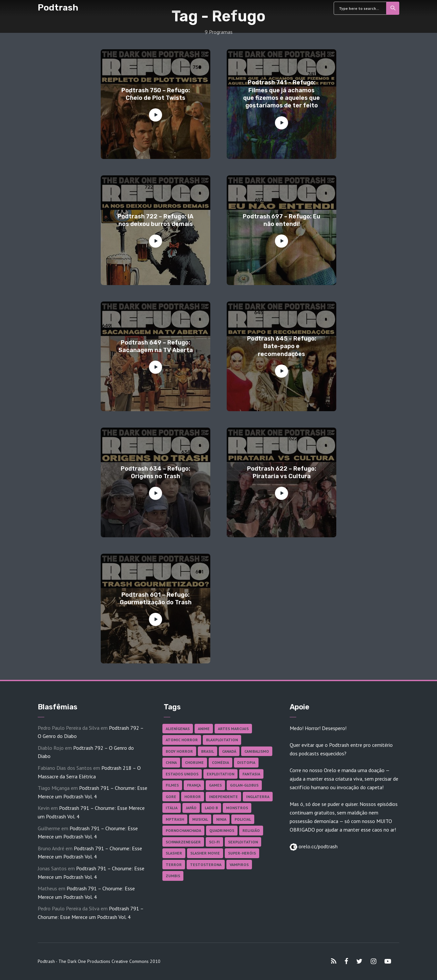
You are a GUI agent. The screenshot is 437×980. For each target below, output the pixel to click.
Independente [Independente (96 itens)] (223, 797)
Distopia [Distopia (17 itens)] (246, 762)
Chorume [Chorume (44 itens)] (194, 762)
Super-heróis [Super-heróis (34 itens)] (242, 853)
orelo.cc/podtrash (317, 846)
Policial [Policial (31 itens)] (243, 819)
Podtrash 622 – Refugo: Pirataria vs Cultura (282, 472)
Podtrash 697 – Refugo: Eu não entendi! (281, 220)
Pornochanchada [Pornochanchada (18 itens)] (183, 830)
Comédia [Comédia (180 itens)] (220, 762)
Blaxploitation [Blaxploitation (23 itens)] (222, 740)
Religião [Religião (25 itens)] (251, 830)
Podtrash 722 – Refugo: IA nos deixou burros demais (156, 220)
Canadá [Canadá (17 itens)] (229, 751)
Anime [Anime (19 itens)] (204, 729)
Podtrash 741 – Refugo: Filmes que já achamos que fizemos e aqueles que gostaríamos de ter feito (281, 94)
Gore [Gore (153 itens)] (171, 797)
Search (393, 8)
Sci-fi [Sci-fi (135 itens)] (214, 842)
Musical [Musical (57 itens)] (200, 819)
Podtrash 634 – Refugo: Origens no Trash (156, 472)
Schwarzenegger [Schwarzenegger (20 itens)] (183, 842)
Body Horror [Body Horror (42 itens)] (179, 751)
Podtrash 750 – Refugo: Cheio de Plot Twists (156, 94)
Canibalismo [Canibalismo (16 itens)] (257, 751)
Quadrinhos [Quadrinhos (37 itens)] (222, 830)
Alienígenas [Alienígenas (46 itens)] (178, 729)
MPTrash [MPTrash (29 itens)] (175, 819)
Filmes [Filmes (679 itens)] (172, 785)
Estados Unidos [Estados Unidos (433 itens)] (182, 774)
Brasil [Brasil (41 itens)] (208, 751)
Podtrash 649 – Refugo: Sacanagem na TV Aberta (156, 346)
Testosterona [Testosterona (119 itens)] (206, 865)
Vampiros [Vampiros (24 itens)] (239, 865)
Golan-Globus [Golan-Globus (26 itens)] (244, 785)
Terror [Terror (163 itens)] (174, 865)
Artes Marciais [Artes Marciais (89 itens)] (233, 729)
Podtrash (58, 8)
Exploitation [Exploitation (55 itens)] (220, 774)
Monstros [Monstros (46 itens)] (237, 808)
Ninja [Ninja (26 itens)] (221, 819)
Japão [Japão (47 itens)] (191, 808)
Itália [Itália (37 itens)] (172, 808)
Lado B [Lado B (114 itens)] (211, 808)
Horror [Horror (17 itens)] (193, 797)
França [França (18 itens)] (194, 785)
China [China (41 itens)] (171, 762)
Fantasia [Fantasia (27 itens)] (251, 774)
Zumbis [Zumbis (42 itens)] (173, 876)
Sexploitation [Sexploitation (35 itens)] (243, 842)
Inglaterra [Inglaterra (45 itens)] (258, 797)
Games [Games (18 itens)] (215, 785)
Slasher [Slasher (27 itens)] (174, 853)
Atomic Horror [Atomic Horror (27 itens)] (182, 740)
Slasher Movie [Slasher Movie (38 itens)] (205, 853)
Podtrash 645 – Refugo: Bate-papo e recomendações (282, 346)
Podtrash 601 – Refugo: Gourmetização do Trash (156, 599)
